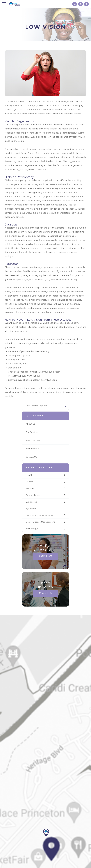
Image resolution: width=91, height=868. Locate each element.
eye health (31, 509)
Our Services (32, 432)
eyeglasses (31, 502)
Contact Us (31, 457)
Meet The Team (34, 440)
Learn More (46, 556)
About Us (30, 424)
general (30, 482)
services (30, 488)
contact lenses (34, 495)
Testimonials (32, 449)
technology (32, 529)
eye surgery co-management (41, 515)
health (29, 475)
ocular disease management (40, 522)
